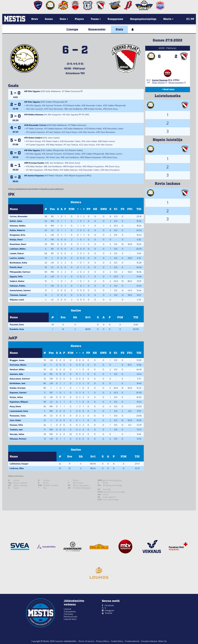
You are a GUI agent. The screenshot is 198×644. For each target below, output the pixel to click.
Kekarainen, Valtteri (20, 379)
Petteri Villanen (56, 176)
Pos (52, 209)
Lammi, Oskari (17, 253)
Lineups (72, 30)
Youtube (109, 613)
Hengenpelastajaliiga (143, 19)
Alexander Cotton (94, 106)
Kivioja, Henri (16, 240)
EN (192, 19)
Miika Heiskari (56, 145)
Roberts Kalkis (74, 106)
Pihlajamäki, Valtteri (20, 272)
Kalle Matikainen (53, 91)
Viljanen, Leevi (17, 300)
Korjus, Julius (16, 397)
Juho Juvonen (37, 109)
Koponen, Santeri (18, 393)
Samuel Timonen (54, 106)
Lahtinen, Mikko (18, 249)
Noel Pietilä (53, 170)
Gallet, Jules (16, 221)
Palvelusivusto (70, 617)
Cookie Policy (117, 641)
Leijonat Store (70, 619)
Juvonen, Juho (16, 374)
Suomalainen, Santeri (20, 290)
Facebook (109, 605)
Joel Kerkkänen (76, 109)
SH (95, 209)
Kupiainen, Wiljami (19, 402)
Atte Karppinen (55, 115)
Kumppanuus (115, 19)
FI (188, 19)
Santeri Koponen (37, 132)
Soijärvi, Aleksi (17, 281)
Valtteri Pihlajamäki (55, 102)
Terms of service (87, 641)
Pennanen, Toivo (18, 416)
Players (79, 19)
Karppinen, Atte (18, 235)
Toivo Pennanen (56, 109)
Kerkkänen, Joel (18, 383)
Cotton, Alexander (19, 216)
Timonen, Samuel (18, 295)
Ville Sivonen (89, 132)
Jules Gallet (53, 138)
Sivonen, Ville (16, 425)
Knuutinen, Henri (18, 244)
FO (122, 209)
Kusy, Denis (15, 406)
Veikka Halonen (36, 115)
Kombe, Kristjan (18, 388)
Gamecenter (97, 30)
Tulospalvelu (70, 612)
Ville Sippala (34, 91)
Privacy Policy (103, 641)
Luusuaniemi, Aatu (19, 411)
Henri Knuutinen (112, 170)
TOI (139, 209)
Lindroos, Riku (17, 468)
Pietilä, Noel (16, 267)
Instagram (110, 611)
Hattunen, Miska (18, 365)
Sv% (88, 317)
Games (49, 19)
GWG (104, 209)
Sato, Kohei (15, 420)
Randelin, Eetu (17, 329)
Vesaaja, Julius (17, 434)
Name (14, 209)
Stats (119, 30)
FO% (130, 209)
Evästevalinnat (132, 641)
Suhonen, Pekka (17, 286)
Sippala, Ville (16, 277)
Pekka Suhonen (72, 91)
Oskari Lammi (109, 141)
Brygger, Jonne (17, 360)
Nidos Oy (162, 641)
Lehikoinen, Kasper (19, 464)
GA (75, 317)
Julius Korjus (72, 132)
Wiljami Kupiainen (93, 157)
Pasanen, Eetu (17, 325)
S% (116, 209)
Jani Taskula (55, 132)
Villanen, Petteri (18, 439)
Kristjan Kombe (95, 109)
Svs (63, 317)
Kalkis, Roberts (17, 230)
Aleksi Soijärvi (35, 138)
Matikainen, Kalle (18, 263)
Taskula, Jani (16, 430)
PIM (72, 209)
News (35, 19)
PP (88, 209)
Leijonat (67, 609)
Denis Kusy (113, 109)
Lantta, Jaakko (17, 258)
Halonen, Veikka (18, 226)
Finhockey (68, 614)
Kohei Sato (55, 157)
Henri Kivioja (35, 141)
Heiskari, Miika (17, 370)
